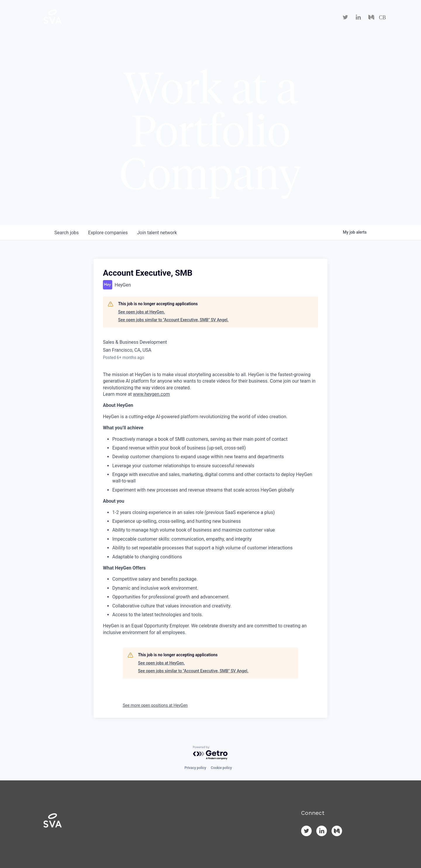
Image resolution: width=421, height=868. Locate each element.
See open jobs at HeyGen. (142, 312)
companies (108, 233)
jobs (67, 233)
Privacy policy (195, 768)
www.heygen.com (151, 394)
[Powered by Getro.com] (210, 753)
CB (382, 18)
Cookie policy (221, 768)
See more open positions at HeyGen (155, 705)
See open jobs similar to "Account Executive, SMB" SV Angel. (173, 320)
